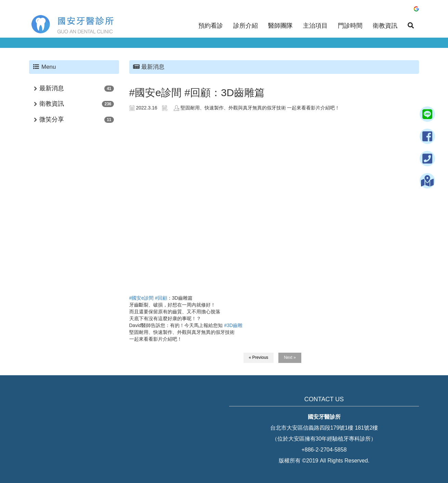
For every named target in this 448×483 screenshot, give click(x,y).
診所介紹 (246, 26)
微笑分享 (52, 119)
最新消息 (52, 88)
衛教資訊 (385, 26)
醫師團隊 (280, 26)
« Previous (259, 357)
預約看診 (211, 26)
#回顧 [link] (161, 298)
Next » (290, 357)
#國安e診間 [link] (142, 298)
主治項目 (315, 26)
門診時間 (350, 26)
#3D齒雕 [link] (233, 325)
